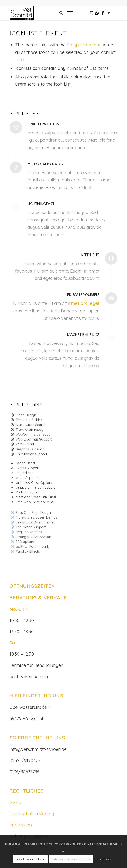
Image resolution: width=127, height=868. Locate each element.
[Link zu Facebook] (103, 13)
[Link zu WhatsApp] (97, 13)
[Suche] (59, 13)
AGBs (15, 802)
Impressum (21, 825)
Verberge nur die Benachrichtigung (71, 859)
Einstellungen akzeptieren (30, 859)
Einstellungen (105, 859)
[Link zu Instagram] (92, 13)
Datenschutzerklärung (32, 814)
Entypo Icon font (84, 45)
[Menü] (68, 13)
